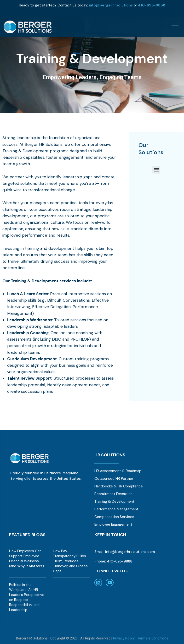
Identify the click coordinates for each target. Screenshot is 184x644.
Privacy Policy (124, 638)
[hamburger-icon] (175, 27)
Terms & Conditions (153, 638)
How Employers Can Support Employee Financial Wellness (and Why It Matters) (26, 559)
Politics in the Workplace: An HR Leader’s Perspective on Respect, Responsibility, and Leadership (27, 597)
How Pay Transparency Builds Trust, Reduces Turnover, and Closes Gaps (70, 561)
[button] (156, 170)
